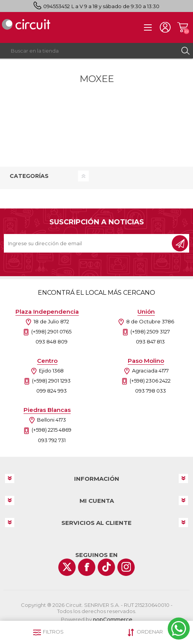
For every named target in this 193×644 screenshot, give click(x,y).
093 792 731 (52, 440)
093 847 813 (150, 342)
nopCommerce (113, 619)
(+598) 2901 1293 (51, 381)
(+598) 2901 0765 (51, 331)
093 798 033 (151, 391)
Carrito (182, 27)
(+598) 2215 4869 (52, 430)
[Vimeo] (106, 567)
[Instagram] (126, 567)
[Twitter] (67, 567)
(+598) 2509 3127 (150, 331)
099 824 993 (52, 391)
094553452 (57, 6)
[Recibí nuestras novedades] (88, 243)
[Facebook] (87, 567)
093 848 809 (52, 342)
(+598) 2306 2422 (150, 381)
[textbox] (89, 51)
